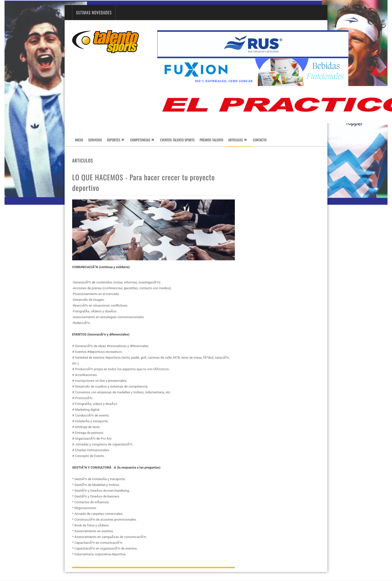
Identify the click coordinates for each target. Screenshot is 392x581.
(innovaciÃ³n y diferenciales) (108, 334)
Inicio (79, 140)
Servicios (95, 140)
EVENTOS (79, 334)
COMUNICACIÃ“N (85, 267)
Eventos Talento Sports (177, 140)
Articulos (238, 142)
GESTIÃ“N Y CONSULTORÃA (94, 467)
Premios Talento (211, 140)
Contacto (260, 140)
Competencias (140, 140)
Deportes (114, 140)
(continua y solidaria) (114, 267)
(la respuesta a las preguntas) (139, 467)
